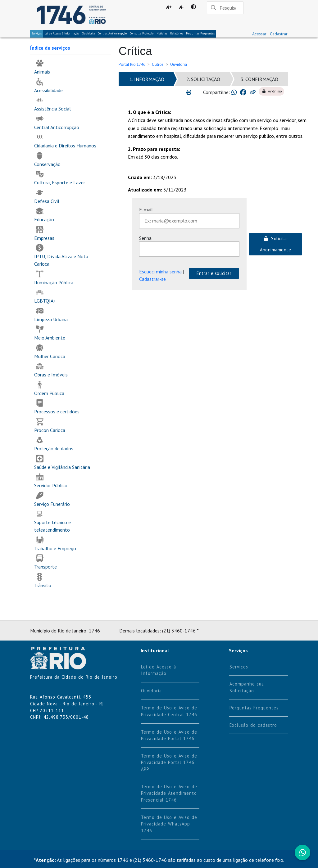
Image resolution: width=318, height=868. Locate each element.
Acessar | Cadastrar (270, 34)
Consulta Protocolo (142, 33)
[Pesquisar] (225, 8)
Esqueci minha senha (160, 272)
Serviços (37, 33)
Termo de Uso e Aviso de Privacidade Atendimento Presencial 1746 (169, 793)
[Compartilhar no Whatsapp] (234, 92)
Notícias (162, 33)
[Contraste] (193, 7)
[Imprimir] (191, 92)
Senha (145, 238)
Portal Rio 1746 (132, 64)
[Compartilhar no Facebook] (243, 92)
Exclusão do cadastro (253, 725)
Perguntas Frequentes (200, 33)
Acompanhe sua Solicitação (247, 687)
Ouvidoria (88, 33)
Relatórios (177, 33)
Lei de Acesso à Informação (159, 670)
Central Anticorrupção (112, 33)
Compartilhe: (216, 92)
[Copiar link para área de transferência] (252, 92)
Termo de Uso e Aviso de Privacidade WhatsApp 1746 (169, 824)
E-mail (146, 209)
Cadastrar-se (152, 279)
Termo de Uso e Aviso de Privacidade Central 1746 (169, 711)
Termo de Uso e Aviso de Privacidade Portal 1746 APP (169, 762)
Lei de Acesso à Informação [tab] (62, 33)
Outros (158, 64)
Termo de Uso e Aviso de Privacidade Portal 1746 (169, 735)
